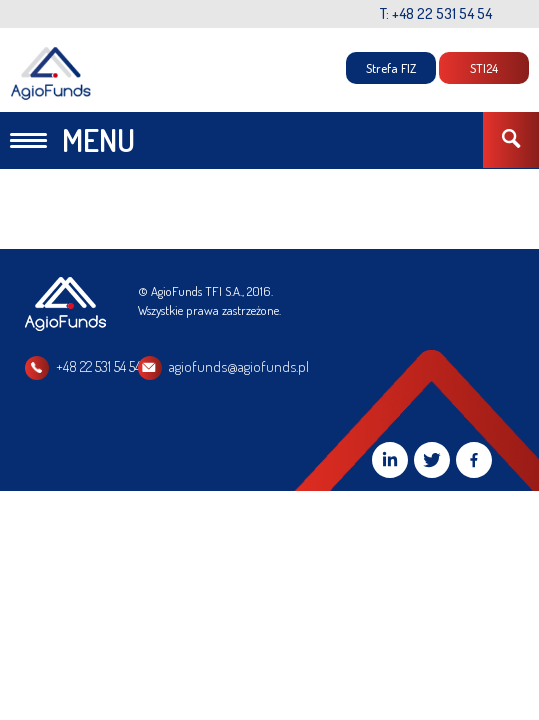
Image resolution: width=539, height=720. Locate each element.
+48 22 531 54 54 (98, 366)
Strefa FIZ (391, 68)
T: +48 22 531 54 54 (436, 13)
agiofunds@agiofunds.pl (342, 366)
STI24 (484, 68)
